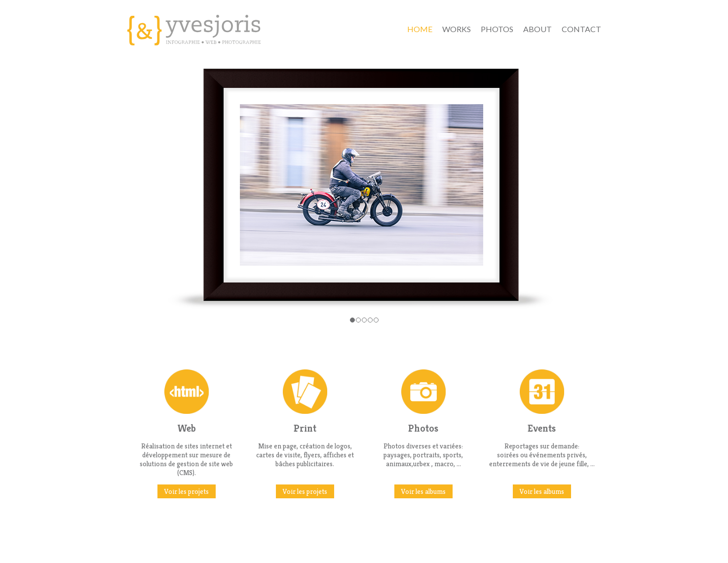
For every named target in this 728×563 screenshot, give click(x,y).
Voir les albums (423, 491)
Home (420, 29)
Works (457, 29)
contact (581, 29)
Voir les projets (187, 491)
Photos (497, 29)
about (537, 29)
